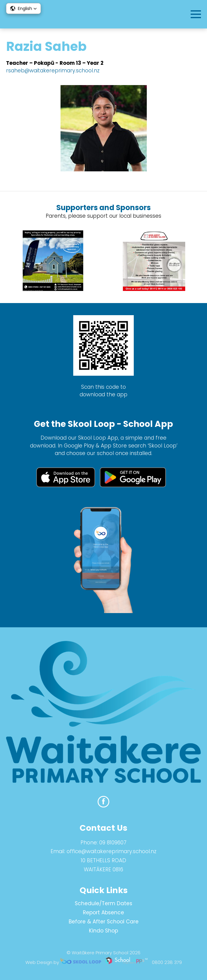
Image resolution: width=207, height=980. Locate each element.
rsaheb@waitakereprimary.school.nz (53, 71)
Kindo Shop (103, 931)
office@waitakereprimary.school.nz (112, 851)
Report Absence (103, 912)
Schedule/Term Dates (103, 903)
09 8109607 (113, 843)
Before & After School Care (104, 922)
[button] (23, 8)
